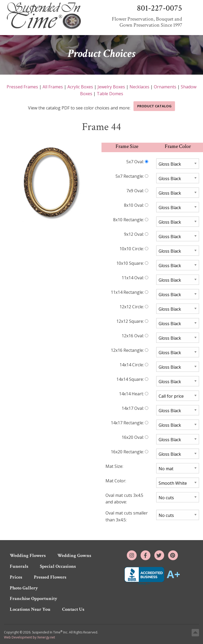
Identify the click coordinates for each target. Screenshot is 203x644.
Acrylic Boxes (80, 87)
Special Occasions (58, 566)
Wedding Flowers (28, 556)
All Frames (53, 87)
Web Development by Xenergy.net (29, 637)
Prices (16, 577)
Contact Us (73, 609)
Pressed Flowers (50, 577)
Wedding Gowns (74, 556)
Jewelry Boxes (111, 87)
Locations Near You (30, 609)
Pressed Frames (22, 87)
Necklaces (139, 87)
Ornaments (165, 87)
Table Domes (110, 94)
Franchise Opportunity (34, 599)
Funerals (19, 566)
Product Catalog (154, 106)
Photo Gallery (24, 588)
